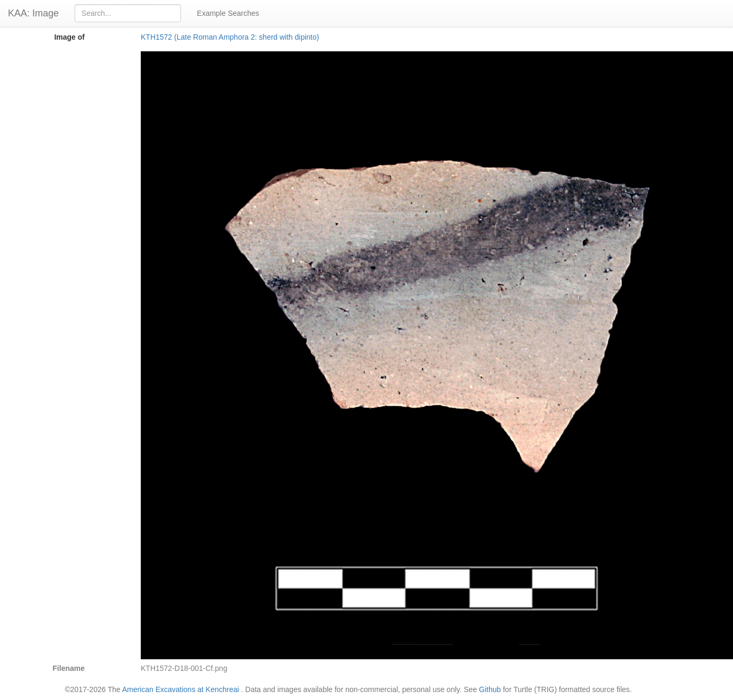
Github (490, 689)
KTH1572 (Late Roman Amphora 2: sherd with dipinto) (230, 37)
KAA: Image (33, 13)
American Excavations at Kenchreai (181, 689)
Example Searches (228, 13)
